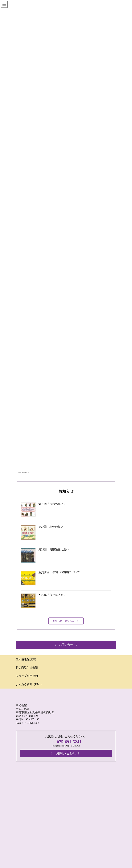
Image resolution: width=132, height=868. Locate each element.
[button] (66, 621)
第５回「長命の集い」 (52, 504)
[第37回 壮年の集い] (28, 533)
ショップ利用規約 (27, 676)
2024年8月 (24, 472)
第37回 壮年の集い (51, 527)
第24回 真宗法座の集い (54, 550)
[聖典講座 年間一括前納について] (28, 578)
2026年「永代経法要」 (52, 595)
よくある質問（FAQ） (29, 684)
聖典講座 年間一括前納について (59, 572)
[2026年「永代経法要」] (28, 601)
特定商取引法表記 (27, 668)
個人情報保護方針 (27, 659)
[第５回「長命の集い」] (28, 510)
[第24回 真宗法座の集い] (28, 556)
